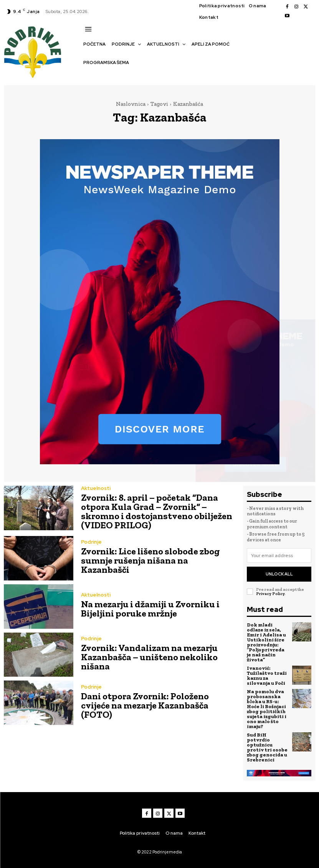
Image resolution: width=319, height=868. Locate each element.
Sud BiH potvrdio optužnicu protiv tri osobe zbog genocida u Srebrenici (267, 747)
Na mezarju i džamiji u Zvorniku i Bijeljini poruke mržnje (150, 609)
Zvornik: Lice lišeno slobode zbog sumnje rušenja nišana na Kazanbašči (150, 560)
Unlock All (279, 574)
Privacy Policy (270, 594)
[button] (87, 76)
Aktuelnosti (96, 488)
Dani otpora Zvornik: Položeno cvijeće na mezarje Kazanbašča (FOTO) (145, 705)
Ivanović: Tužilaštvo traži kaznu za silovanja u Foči (267, 676)
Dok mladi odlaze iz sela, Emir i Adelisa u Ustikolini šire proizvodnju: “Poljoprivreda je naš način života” (266, 642)
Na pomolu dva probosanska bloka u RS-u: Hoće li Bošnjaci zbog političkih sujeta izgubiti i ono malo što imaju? (267, 709)
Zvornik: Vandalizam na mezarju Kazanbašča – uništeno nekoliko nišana (149, 657)
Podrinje (91, 542)
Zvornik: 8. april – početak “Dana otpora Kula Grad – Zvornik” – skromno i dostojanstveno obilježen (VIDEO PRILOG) (157, 511)
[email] (279, 556)
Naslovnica (131, 104)
